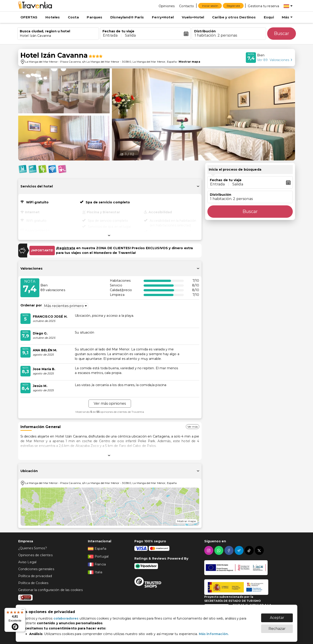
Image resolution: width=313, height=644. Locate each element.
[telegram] (240, 550)
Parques (94, 17)
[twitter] (260, 550)
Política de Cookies (33, 583)
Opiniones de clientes (35, 555)
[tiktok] (250, 550)
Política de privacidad (35, 576)
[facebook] (230, 550)
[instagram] (209, 550)
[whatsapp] (219, 550)
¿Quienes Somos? (33, 548)
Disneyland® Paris (127, 17)
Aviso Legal (27, 562)
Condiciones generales (36, 569)
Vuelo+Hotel (193, 17)
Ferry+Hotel (163, 17)
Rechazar (277, 626)
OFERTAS (29, 17)
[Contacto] (186, 6)
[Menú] (23, 611)
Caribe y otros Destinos (234, 17)
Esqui (269, 17)
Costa (73, 17)
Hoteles (53, 17)
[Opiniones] (167, 6)
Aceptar (277, 615)
